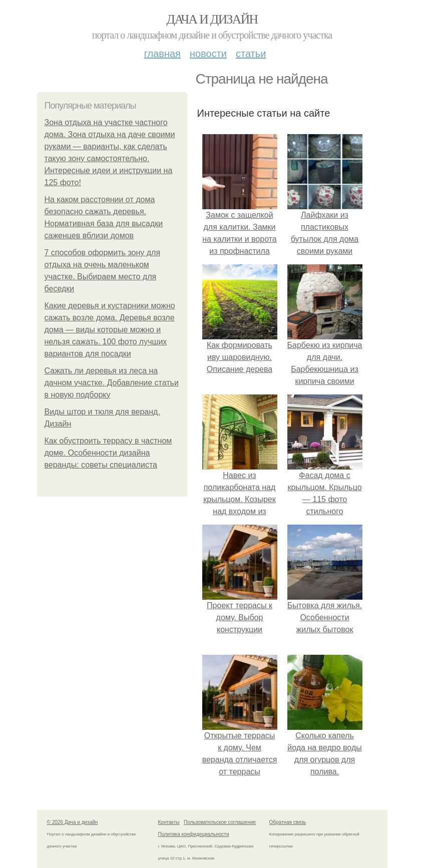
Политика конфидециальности (194, 834)
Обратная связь (288, 822)
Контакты (169, 822)
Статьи (251, 54)
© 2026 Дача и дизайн (73, 822)
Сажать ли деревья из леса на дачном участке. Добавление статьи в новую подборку (112, 383)
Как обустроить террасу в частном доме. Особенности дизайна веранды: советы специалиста (108, 453)
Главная (162, 54)
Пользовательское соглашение (220, 822)
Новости (208, 54)
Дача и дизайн (212, 19)
